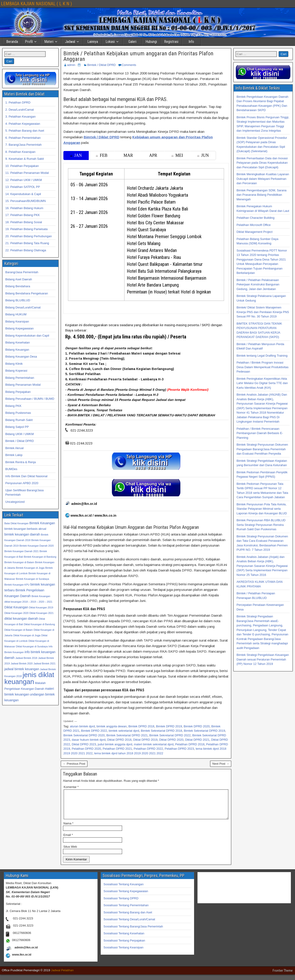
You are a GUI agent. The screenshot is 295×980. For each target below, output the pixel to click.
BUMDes (11, 469)
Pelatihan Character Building (255, 218)
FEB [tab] (102, 155)
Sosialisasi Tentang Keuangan (124, 890)
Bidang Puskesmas (18, 413)
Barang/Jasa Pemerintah (22, 272)
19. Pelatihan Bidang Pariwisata (27, 229)
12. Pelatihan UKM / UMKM (24, 180)
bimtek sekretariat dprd (124, 731)
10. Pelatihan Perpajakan (22, 166)
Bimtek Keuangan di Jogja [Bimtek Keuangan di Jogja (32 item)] (30, 568)
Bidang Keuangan (17, 350)
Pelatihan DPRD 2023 (179, 749)
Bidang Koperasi (16, 371)
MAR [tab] (128, 155)
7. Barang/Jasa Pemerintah (24, 145)
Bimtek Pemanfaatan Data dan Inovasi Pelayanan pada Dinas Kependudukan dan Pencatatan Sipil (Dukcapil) (262, 163)
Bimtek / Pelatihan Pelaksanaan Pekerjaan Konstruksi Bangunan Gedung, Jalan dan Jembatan (258, 284)
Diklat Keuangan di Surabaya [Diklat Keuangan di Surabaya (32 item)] (32, 646)
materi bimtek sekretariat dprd (154, 744)
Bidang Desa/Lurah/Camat (23, 307)
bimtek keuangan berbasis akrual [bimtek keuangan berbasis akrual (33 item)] (25, 529)
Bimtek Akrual (14, 448)
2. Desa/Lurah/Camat (20, 110)
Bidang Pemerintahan (20, 378)
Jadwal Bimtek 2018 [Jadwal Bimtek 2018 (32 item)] (26, 658)
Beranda (12, 42)
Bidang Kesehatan (18, 342)
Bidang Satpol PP (17, 427)
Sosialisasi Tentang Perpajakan (124, 946)
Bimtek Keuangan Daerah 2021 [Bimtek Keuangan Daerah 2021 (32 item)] (22, 551)
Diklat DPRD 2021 (197, 740)
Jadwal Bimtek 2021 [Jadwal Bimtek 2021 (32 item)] (44, 663)
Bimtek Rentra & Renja (21, 462)
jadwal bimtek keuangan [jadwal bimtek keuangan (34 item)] (22, 669)
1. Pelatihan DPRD (18, 102)
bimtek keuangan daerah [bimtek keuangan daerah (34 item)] (22, 534)
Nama (68, 829)
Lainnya (93, 42)
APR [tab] (153, 155)
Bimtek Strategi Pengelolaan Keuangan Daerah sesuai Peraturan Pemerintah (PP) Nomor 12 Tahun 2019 (263, 659)
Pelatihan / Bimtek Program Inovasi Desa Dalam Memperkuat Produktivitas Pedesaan (262, 367)
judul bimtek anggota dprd (115, 744)
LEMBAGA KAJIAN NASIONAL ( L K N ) (36, 4)
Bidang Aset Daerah (19, 279)
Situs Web (70, 852)
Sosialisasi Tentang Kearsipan (123, 953)
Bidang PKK (13, 406)
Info (191, 42)
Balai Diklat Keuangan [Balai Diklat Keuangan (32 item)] (16, 523)
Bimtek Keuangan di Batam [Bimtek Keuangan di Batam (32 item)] (19, 562)
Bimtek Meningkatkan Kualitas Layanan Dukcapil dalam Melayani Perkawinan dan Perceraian (263, 179)
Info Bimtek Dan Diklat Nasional (26, 476)
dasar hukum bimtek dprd (89, 740)
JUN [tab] (203, 155)
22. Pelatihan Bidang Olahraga (26, 250)
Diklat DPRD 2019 (145, 740)
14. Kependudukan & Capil (23, 194)
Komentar (71, 787)
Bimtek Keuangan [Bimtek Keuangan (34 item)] (42, 523)
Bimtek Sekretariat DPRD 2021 (127, 735)
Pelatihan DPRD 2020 (86, 749)
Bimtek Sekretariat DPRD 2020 (84, 735)
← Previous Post (74, 764)
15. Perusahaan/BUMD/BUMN (26, 201)
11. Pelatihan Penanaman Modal (27, 173)
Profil (29, 42)
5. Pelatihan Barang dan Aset (25, 131)
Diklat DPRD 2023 (84, 744)
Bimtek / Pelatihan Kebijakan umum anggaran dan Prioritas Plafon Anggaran (138, 56)
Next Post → (221, 764)
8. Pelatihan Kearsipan (20, 152)
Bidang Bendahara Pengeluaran (27, 293)
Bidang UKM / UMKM (20, 434)
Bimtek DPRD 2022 (94, 731)
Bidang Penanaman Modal (23, 385)
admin (71, 65)
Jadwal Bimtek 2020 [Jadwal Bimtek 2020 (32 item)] (22, 663)
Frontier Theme (283, 976)
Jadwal (70, 42)
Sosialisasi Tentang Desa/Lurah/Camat (129, 925)
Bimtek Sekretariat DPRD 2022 (170, 735)
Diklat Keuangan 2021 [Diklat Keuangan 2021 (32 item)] (42, 613)
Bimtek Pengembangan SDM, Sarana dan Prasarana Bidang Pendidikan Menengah (261, 195)
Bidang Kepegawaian (19, 328)
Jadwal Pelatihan (62, 976)
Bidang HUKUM (16, 314)
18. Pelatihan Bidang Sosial (24, 222)
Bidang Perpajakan (18, 392)
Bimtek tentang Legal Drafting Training (262, 356)
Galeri (132, 42)
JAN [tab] (76, 155)
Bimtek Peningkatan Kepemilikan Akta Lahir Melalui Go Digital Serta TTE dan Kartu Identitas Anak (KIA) (262, 383)
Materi (49, 42)
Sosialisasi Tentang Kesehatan (124, 939)
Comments (129, 65)
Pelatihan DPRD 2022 (148, 749)
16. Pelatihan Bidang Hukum (24, 208)
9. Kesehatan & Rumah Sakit (25, 159)
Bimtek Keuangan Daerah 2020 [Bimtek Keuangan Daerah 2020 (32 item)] (37, 546)
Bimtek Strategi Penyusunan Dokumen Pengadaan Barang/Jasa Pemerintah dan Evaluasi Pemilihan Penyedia (262, 449)
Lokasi (110, 42)
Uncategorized (15, 502)
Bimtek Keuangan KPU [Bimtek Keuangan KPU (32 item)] (17, 585)
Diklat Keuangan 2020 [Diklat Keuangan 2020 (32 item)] (16, 613)
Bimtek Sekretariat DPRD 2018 (161, 731)
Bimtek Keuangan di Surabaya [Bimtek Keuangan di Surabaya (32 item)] (32, 579)
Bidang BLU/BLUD (18, 300)
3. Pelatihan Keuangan (21, 117)
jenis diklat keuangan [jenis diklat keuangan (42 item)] (29, 678)
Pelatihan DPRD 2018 (190, 744)
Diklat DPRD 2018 (119, 740)
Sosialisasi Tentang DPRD (121, 904)
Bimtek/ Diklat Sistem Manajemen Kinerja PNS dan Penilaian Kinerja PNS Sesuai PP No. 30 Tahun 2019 (263, 312)
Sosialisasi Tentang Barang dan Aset (128, 918)
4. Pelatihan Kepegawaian (23, 124)
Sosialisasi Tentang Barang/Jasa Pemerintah (133, 932)
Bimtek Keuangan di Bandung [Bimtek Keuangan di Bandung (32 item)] (40, 557)
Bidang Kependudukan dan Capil (27, 336)
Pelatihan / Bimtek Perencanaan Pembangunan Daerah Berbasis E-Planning (260, 433)
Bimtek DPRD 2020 (197, 726)
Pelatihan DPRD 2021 (117, 749)
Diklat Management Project (254, 232)
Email (68, 840)
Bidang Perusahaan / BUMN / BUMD (30, 399)
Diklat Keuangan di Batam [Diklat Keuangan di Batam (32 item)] (19, 630)
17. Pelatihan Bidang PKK (23, 215)
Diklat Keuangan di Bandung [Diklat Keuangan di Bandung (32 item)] (39, 624)
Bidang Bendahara (18, 286)
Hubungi (151, 42)
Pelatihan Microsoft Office (254, 225)
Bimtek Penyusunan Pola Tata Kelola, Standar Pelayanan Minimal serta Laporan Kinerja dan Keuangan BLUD (262, 509)
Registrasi (171, 42)
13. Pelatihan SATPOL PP (23, 187)
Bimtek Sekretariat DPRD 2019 (204, 731)
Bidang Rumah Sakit (19, 420)
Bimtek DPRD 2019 (169, 726)
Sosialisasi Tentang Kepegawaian (126, 897)
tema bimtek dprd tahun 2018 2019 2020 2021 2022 (129, 753)
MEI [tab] (177, 155)
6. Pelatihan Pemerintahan (23, 138)
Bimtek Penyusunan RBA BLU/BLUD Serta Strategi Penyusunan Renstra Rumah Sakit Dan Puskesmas (261, 525)
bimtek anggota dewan (112, 726)
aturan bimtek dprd (82, 726)
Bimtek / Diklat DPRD (101, 65)
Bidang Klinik (14, 364)
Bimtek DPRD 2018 (141, 726)
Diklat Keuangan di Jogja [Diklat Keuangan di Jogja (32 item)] (27, 635)
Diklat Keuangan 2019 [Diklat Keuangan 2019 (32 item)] (41, 607)
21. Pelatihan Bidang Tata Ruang (27, 243)
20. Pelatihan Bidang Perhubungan (29, 236)
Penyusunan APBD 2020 (22, 483)
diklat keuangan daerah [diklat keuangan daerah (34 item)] (21, 619)
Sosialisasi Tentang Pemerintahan (126, 911)
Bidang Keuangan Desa (21, 357)
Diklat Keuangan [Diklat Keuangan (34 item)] (16, 607)
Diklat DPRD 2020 (171, 740)
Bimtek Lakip (14, 455)
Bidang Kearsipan (17, 321)
